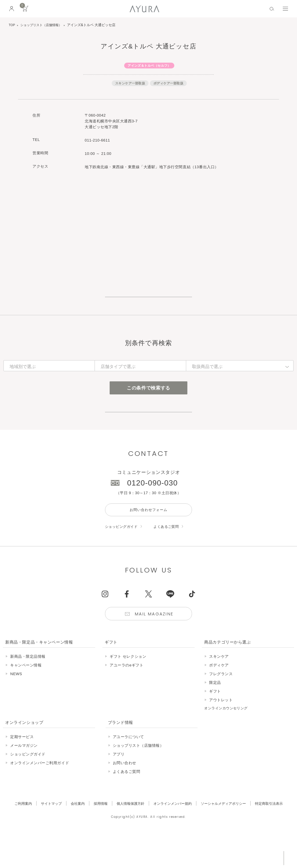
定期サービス (22, 769)
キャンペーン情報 (26, 698)
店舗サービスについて (148, 434)
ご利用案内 (15, 836)
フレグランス (221, 706)
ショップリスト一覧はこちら (148, 304)
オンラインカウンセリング (228, 741)
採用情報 (97, 836)
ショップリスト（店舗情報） (44, 25)
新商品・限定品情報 (28, 689)
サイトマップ (45, 836)
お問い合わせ (125, 795)
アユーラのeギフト (126, 698)
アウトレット (221, 732)
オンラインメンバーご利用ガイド (40, 795)
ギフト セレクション (128, 689)
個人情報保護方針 (128, 836)
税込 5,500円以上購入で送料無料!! (238, 858)
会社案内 (73, 836)
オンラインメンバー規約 (173, 836)
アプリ (119, 786)
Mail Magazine (155, 646)
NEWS (16, 706)
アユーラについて (128, 769)
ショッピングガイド (123, 558)
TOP (12, 25)
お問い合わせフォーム (148, 540)
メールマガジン (24, 778)
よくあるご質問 (170, 558)
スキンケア (219, 689)
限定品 (215, 715)
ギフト (215, 724)
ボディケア (219, 698)
